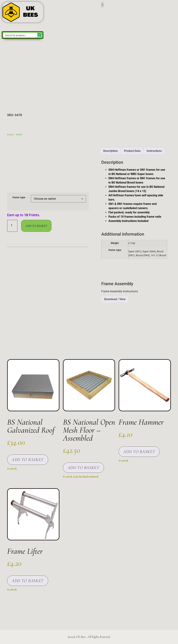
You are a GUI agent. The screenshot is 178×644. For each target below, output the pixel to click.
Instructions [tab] (154, 151)
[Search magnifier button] (40, 35)
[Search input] (20, 35)
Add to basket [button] (28, 460)
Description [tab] (110, 151)
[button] (102, 5)
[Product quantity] (12, 226)
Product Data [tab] (132, 151)
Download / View (115, 299)
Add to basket (36, 226)
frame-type (19, 198)
